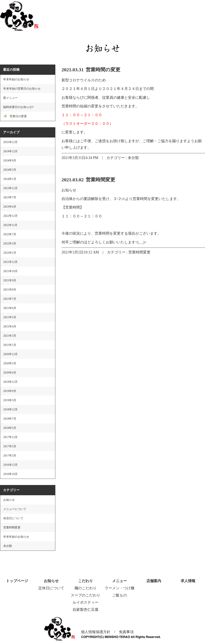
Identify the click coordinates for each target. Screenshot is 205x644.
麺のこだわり (85, 588)
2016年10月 (10, 474)
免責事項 (126, 632)
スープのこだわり (85, 595)
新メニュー (10, 98)
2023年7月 (10, 197)
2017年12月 (10, 437)
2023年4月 (10, 207)
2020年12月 (10, 354)
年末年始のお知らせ (16, 79)
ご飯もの (120, 595)
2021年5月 (10, 317)
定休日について (51, 588)
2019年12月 (10, 382)
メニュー (120, 581)
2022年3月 (10, 244)
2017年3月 (10, 456)
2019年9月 (10, 391)
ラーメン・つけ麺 (120, 588)
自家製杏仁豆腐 (85, 610)
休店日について (13, 518)
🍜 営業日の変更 (15, 116)
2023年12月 (10, 188)
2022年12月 (10, 216)
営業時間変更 (100, 180)
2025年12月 (10, 142)
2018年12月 (10, 409)
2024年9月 (10, 161)
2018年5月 (10, 428)
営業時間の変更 (103, 70)
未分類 (133, 158)
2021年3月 (10, 336)
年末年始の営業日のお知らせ (22, 89)
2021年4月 (10, 327)
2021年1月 (10, 345)
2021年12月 (10, 262)
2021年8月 (10, 290)
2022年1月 (10, 253)
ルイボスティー (85, 602)
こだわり (85, 581)
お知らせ (9, 500)
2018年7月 (10, 419)
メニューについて (15, 509)
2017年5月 (10, 446)
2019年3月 (10, 400)
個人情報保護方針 (96, 632)
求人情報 (188, 581)
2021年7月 (10, 299)
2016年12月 (10, 465)
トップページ (17, 581)
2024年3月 (10, 170)
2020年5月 (10, 363)
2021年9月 (10, 280)
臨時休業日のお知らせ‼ (18, 107)
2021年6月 (10, 308)
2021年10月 (10, 271)
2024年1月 (10, 179)
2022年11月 (10, 225)
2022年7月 (10, 234)
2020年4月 (10, 373)
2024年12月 (10, 151)
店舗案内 (154, 581)
